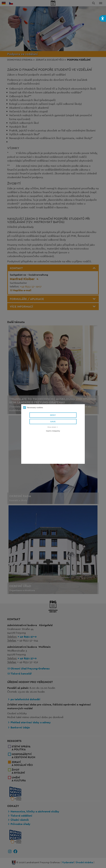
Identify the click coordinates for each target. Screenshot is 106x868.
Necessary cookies (33, 408)
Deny (53, 415)
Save (53, 422)
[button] (103, 18)
